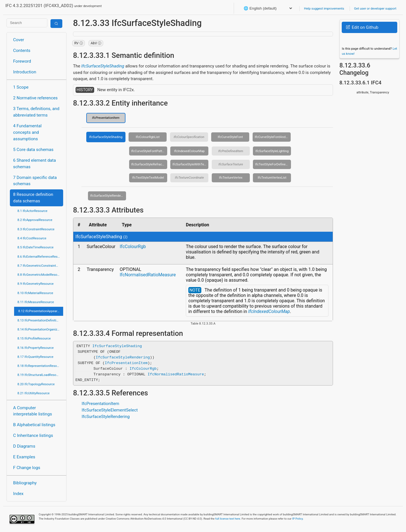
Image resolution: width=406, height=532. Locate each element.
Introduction (25, 72)
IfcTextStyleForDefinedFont (273, 164)
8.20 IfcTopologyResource (36, 384)
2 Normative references (36, 98)
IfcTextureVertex (231, 178)
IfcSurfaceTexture (231, 164)
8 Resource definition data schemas (33, 198)
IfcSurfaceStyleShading (103, 66)
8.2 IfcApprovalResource (35, 220)
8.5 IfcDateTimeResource (36, 247)
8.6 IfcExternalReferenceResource (40, 257)
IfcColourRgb (133, 247)
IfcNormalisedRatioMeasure (148, 275)
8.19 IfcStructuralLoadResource (40, 375)
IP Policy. (298, 519)
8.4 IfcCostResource (32, 238)
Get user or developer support (375, 8)
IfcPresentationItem (106, 118)
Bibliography (25, 483)
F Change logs (27, 468)
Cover (19, 40)
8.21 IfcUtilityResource (34, 393)
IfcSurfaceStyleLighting (272, 151)
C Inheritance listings (33, 435)
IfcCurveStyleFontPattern (149, 151)
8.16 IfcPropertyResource (36, 348)
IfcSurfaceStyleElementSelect (110, 410)
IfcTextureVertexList (272, 178)
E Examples (24, 457)
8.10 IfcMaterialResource (35, 293)
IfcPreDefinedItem (231, 151)
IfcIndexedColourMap (189, 151)
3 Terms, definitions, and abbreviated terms (36, 112)
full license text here (228, 519)
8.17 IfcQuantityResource (36, 357)
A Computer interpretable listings (33, 411)
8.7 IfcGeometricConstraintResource (40, 266)
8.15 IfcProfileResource (34, 338)
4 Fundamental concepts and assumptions (27, 132)
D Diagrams (24, 446)
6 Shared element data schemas (35, 164)
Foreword (22, 61)
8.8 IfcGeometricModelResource (40, 275)
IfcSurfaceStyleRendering (108, 196)
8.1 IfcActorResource (32, 211)
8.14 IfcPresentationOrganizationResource (40, 329)
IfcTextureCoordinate (189, 178)
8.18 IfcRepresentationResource (40, 366)
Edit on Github (362, 27)
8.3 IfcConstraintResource (36, 229)
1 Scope (21, 87)
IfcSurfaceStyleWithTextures (191, 164)
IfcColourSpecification (189, 137)
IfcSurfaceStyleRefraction (149, 164)
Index (18, 494)
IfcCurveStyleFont (230, 137)
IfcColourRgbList (148, 137)
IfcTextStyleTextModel (148, 178)
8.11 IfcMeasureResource (36, 302)
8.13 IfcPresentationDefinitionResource (40, 320)
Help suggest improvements (324, 8)
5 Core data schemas (33, 150)
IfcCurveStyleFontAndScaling (273, 137)
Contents (22, 51)
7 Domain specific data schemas (35, 181)
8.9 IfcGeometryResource (36, 284)
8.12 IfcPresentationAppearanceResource (41, 311)
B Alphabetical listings (34, 425)
